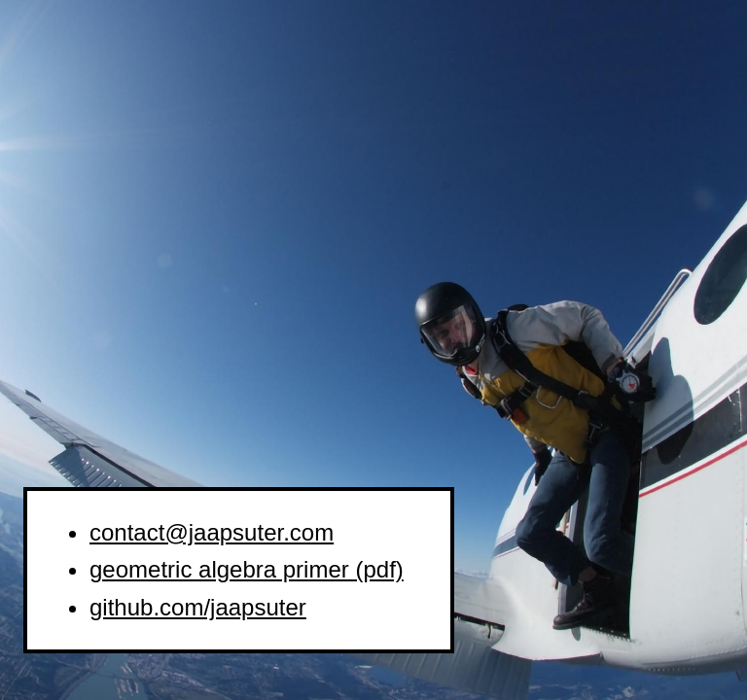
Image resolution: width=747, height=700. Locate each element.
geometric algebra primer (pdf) (247, 569)
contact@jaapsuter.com (212, 532)
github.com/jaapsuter (198, 607)
